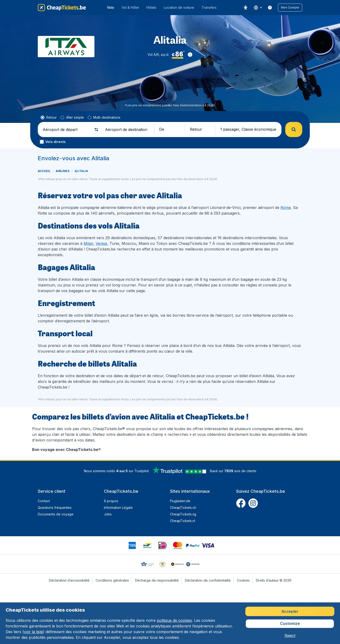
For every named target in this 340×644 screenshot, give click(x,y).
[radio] (49, 117)
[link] (270, 8)
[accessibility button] (246, 8)
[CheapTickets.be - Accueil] (62, 8)
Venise (101, 243)
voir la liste (33, 632)
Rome (286, 207)
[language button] (258, 8)
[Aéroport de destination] (127, 130)
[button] (290, 8)
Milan (88, 243)
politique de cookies (174, 620)
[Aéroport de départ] (65, 130)
